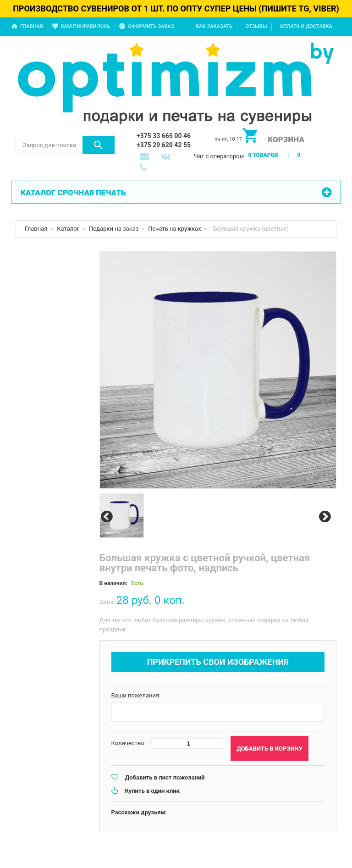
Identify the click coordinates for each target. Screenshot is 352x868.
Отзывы (256, 26)
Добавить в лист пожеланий (165, 777)
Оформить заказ (151, 26)
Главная (32, 26)
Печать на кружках (174, 229)
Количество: (129, 743)
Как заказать (214, 26)
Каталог (68, 229)
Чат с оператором (219, 156)
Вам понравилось (86, 26)
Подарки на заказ (114, 229)
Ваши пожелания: (136, 695)
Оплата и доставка (306, 26)
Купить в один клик (152, 791)
